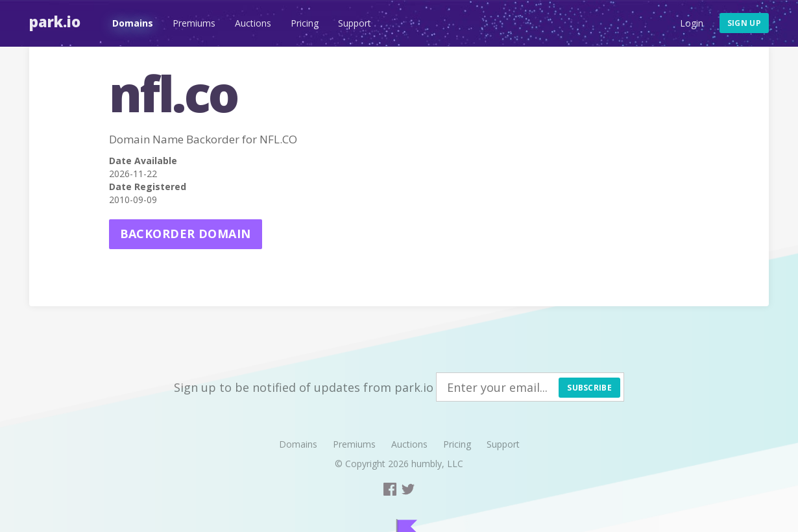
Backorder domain (186, 234)
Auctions (253, 23)
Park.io (55, 21)
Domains (133, 23)
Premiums (194, 23)
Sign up (744, 23)
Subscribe (589, 388)
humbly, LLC (437, 464)
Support (355, 23)
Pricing (305, 23)
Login (692, 23)
